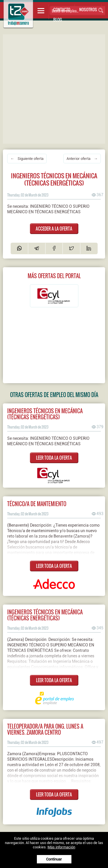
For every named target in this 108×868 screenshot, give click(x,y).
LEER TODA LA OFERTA (54, 458)
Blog (58, 19)
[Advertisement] (54, 88)
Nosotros (88, 9)
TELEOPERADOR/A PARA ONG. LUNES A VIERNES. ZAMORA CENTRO (45, 729)
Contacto (62, 9)
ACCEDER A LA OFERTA (54, 229)
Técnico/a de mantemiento (37, 504)
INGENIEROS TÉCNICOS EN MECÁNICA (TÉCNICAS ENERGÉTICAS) (45, 414)
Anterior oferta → (82, 159)
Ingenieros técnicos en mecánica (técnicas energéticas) (45, 615)
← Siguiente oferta (27, 159)
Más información (61, 847)
